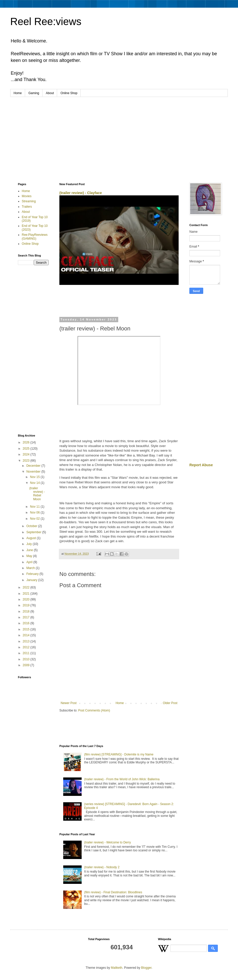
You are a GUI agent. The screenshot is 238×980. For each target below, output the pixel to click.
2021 (27, 594)
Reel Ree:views (46, 21)
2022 (27, 587)
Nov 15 (35, 477)
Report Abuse (201, 465)
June (30, 550)
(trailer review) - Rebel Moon (37, 494)
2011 (27, 653)
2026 (27, 442)
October (32, 526)
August (32, 538)
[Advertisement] (119, 135)
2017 (27, 617)
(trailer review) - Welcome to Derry (107, 842)
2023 (27, 461)
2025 (27, 449)
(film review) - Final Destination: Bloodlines (113, 892)
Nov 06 (35, 513)
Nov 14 (35, 483)
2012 (27, 647)
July (30, 544)
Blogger (146, 968)
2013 (27, 641)
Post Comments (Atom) (94, 710)
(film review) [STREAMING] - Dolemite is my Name (119, 754)
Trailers (27, 207)
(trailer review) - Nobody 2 (102, 867)
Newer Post (69, 703)
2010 (27, 659)
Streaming (29, 201)
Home (18, 93)
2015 (27, 629)
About (50, 93)
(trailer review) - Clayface (81, 193)
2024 (27, 454)
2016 (27, 623)
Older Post (170, 703)
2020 (27, 599)
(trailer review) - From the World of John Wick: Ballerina (122, 779)
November (34, 472)
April (30, 562)
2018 (27, 611)
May (30, 556)
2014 (27, 635)
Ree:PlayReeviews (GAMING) (35, 237)
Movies (27, 196)
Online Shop (69, 93)
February (33, 574)
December (34, 466)
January (32, 580)
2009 (27, 665)
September (34, 532)
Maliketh (117, 968)
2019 (27, 605)
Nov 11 (35, 507)
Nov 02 (35, 519)
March (31, 568)
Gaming (34, 93)
